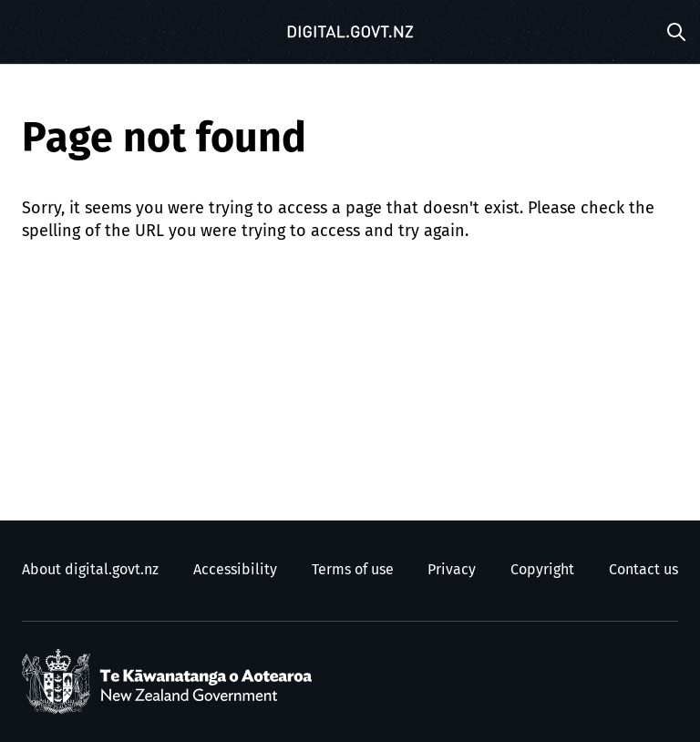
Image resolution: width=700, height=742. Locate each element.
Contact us (643, 570)
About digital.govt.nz (90, 570)
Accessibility (235, 570)
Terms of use (353, 570)
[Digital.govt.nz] (350, 32)
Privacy (452, 570)
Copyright (542, 570)
